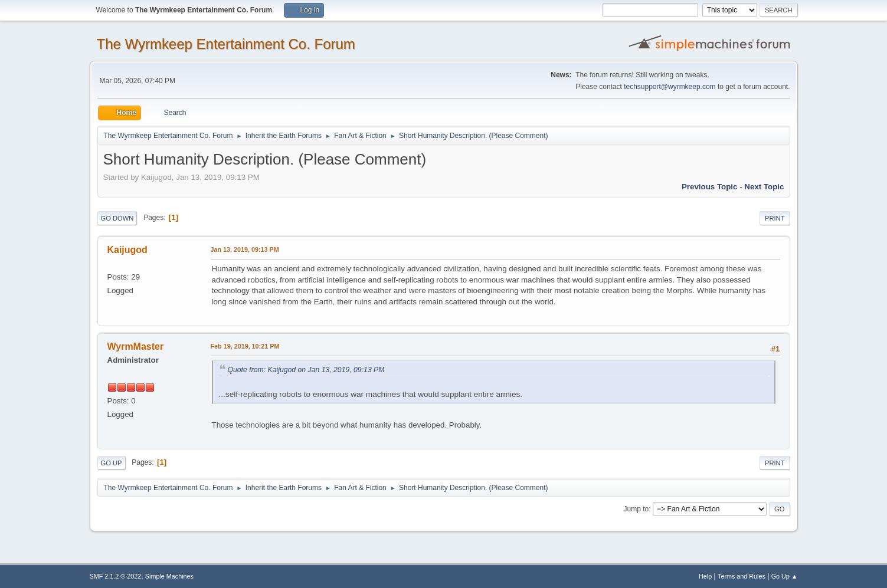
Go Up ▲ (785, 576)
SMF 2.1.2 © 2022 (116, 576)
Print (775, 218)
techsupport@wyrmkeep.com (670, 87)
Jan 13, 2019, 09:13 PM (245, 249)
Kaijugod (127, 250)
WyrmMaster (136, 346)
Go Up (112, 463)
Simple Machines (169, 576)
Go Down (117, 218)
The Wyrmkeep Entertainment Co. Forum (226, 44)
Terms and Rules (742, 576)
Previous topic (710, 187)
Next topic (764, 187)
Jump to (636, 509)
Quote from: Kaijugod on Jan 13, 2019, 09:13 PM (306, 370)
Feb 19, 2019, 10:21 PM (245, 346)
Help (705, 576)
